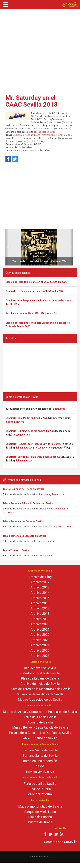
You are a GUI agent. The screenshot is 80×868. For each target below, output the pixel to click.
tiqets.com (44, 494)
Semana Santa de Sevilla (40, 750)
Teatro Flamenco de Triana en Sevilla (23, 489)
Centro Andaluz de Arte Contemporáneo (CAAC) (41, 135)
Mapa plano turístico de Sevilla (40, 806)
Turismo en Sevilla (44, 738)
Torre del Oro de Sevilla (40, 717)
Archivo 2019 (40, 619)
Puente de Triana (40, 822)
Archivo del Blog (40, 577)
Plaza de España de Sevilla (40, 678)
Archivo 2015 (40, 598)
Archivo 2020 (40, 624)
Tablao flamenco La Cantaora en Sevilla (24, 536)
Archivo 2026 (40, 656)
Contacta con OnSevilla (61, 842)
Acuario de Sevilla (40, 722)
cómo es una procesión (40, 761)
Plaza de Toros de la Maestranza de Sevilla (40, 689)
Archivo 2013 (40, 587)
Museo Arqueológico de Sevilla (40, 699)
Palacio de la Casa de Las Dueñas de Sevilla (40, 733)
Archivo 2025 (40, 650)
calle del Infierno (40, 794)
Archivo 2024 (40, 645)
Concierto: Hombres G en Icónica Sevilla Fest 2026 (33, 444)
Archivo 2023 (40, 640)
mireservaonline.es (48, 541)
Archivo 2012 (40, 582)
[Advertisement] (39, 50)
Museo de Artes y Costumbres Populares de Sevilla (40, 712)
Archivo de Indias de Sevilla (40, 684)
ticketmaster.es (21, 435)
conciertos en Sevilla (46, 132)
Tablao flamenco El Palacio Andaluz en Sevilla (28, 503)
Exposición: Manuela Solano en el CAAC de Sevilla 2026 (36, 282)
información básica (40, 771)
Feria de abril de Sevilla (40, 784)
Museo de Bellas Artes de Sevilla (40, 694)
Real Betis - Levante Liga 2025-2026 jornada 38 (31, 313)
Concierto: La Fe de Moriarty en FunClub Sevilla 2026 (34, 291)
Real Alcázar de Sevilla (40, 668)
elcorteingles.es (47, 527)
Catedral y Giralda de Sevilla (40, 673)
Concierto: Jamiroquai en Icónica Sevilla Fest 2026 (34, 457)
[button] (7, 247)
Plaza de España (40, 817)
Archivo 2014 (40, 593)
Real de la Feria (40, 789)
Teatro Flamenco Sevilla (16, 550)
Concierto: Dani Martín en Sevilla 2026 (39, 261)
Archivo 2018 (40, 614)
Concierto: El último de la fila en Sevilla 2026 (30, 431)
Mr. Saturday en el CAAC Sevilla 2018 (32, 101)
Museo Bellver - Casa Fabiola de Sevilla (40, 727)
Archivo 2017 (40, 608)
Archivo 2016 (40, 603)
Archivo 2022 (40, 635)
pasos (40, 766)
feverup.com (59, 494)
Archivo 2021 (40, 629)
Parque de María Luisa (40, 812)
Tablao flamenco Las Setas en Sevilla (23, 521)
